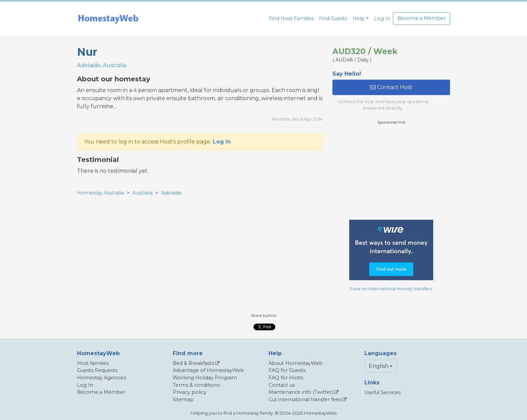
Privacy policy (190, 392)
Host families (93, 363)
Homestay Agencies (102, 378)
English (379, 366)
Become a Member (421, 18)
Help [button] (359, 18)
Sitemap (183, 400)
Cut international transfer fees (305, 400)
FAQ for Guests (287, 370)
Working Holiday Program (205, 378)
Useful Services (382, 392)
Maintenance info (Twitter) (301, 392)
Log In (382, 18)
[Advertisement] (391, 172)
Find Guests (333, 18)
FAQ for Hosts (286, 378)
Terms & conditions (196, 385)
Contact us (282, 385)
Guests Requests (97, 370)
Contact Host (391, 87)
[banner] (108, 19)
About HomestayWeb (296, 363)
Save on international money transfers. (391, 289)
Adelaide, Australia (102, 65)
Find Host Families (291, 18)
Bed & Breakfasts (193, 363)
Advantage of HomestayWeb (208, 370)
